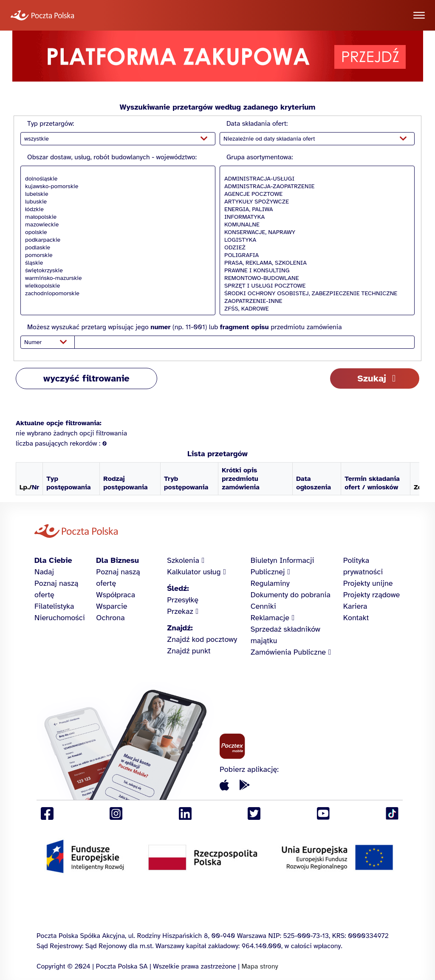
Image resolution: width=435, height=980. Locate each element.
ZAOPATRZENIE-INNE (315, 301)
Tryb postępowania (186, 483)
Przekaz (180, 611)
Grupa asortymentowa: (260, 157)
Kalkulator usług (194, 572)
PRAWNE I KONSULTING (315, 271)
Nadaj (44, 572)
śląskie (116, 263)
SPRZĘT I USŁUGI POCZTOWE (315, 286)
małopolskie (116, 217)
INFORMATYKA (315, 217)
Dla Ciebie (53, 560)
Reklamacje (270, 618)
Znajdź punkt (189, 651)
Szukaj (372, 378)
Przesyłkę (183, 600)
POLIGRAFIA (315, 255)
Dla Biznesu (117, 560)
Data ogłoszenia (314, 483)
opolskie (116, 232)
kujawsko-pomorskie (116, 186)
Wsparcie (112, 606)
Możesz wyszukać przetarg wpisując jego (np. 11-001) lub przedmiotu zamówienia (185, 327)
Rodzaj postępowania (125, 483)
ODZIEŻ (315, 248)
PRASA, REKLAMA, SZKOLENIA (315, 263)
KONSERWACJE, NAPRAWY (315, 232)
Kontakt (356, 618)
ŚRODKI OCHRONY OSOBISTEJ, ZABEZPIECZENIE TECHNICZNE (315, 294)
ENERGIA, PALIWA (315, 209)
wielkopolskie (116, 286)
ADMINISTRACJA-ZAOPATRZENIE (315, 186)
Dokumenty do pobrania (291, 595)
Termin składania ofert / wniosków (372, 483)
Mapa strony (260, 966)
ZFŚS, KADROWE (315, 309)
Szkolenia (183, 560)
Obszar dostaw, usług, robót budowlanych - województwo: (112, 157)
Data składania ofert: (257, 124)
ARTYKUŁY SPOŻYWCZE (315, 202)
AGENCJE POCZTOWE (315, 194)
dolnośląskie (116, 179)
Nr (35, 487)
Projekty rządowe (372, 595)
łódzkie (116, 209)
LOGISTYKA (315, 240)
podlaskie (116, 248)
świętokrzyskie (116, 271)
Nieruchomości (60, 618)
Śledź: (178, 588)
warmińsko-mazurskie (116, 278)
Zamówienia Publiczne (288, 652)
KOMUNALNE (315, 225)
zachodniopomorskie (116, 294)
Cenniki (263, 606)
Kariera (355, 606)
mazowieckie (116, 225)
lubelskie (116, 194)
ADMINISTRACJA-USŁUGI (315, 179)
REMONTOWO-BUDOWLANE (315, 278)
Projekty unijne (368, 583)
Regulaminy (270, 583)
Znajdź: (180, 628)
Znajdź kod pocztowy (202, 639)
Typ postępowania (68, 483)
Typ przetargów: (51, 124)
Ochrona (110, 618)
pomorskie (116, 255)
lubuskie (116, 202)
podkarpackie (116, 240)
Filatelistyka (54, 606)
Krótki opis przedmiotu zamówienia (241, 479)
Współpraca (116, 595)
